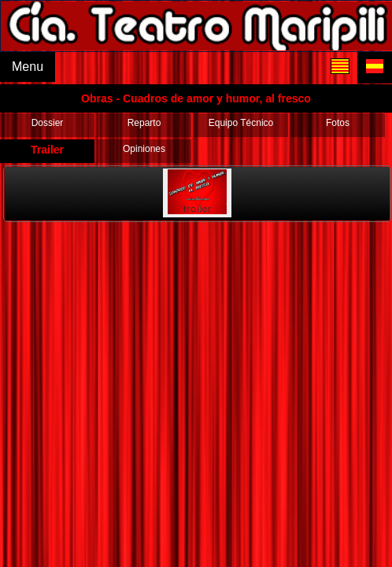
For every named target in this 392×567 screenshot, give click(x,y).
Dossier (48, 123)
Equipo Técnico (241, 123)
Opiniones (144, 149)
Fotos (338, 123)
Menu (28, 67)
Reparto (144, 123)
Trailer (47, 150)
